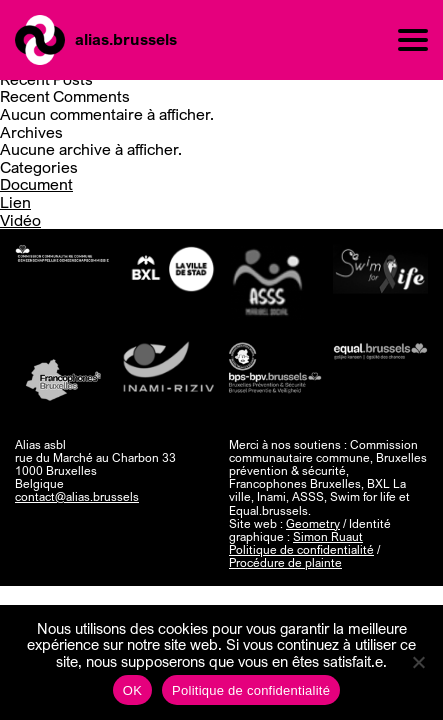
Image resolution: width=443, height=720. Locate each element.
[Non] (418, 662)
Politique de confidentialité (301, 549)
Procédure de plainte (285, 562)
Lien (15, 202)
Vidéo (20, 220)
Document (36, 184)
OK (132, 690)
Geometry (313, 523)
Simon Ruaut (328, 536)
